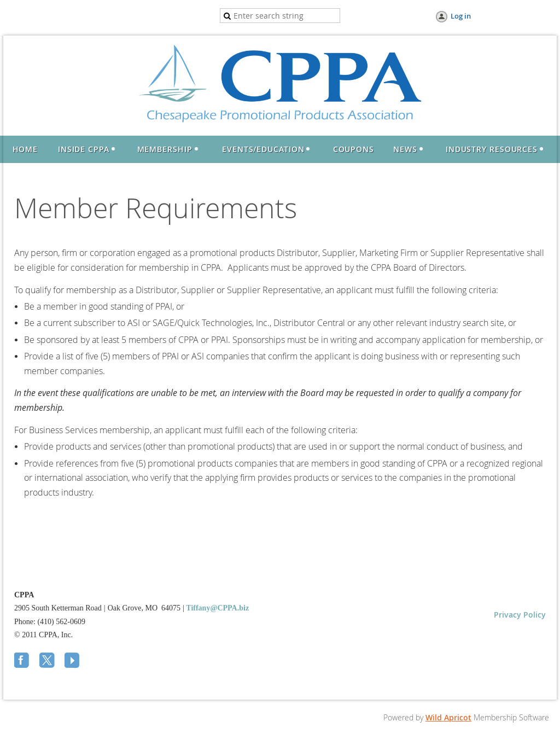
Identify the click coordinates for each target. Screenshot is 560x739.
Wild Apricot (448, 717)
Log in (461, 16)
